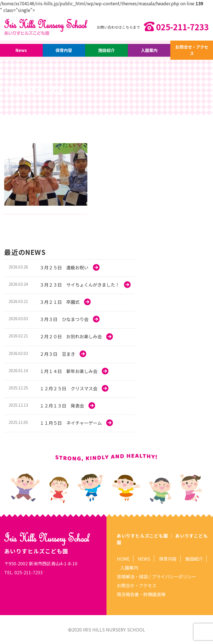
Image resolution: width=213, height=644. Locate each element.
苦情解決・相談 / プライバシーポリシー (156, 576)
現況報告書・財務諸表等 (141, 594)
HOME (123, 559)
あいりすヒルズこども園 (142, 536)
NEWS (144, 559)
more (70, 268)
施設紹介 (106, 50)
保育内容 (64, 50)
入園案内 (149, 50)
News (21, 50)
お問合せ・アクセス (192, 50)
